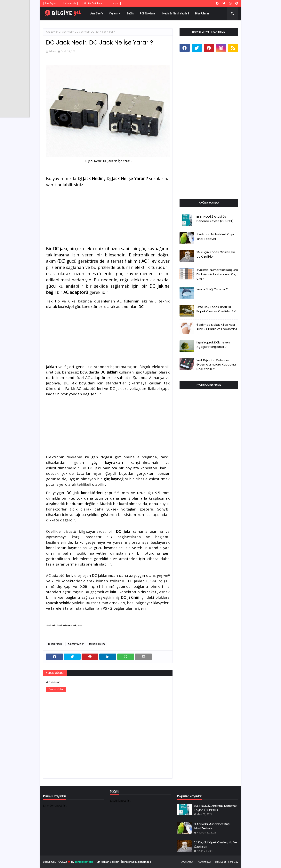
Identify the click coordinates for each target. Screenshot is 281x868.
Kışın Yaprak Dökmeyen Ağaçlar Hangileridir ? (213, 345)
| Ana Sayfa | (50, 3)
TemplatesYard (84, 862)
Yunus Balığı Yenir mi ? (212, 289)
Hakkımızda (204, 862)
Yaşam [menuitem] (113, 13)
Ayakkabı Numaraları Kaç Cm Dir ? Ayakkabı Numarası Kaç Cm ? (217, 274)
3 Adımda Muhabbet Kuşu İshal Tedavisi (215, 237)
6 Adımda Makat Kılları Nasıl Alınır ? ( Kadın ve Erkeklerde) (217, 327)
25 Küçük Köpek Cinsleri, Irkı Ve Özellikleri (216, 254)
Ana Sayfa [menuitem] (97, 13)
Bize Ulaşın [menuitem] (202, 13)
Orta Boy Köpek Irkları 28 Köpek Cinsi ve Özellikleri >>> (217, 309)
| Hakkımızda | (70, 3)
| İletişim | (115, 3)
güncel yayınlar (76, 644)
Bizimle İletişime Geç (226, 862)
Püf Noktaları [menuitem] (148, 13)
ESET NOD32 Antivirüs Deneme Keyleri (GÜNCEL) (215, 219)
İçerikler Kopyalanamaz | (136, 862)
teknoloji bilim (97, 644)
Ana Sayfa (51, 32)
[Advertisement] (108, 215)
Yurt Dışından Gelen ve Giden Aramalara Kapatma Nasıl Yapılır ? (216, 365)
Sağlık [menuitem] (130, 13)
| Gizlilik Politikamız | (94, 3)
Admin (52, 51)
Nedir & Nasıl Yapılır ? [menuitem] (176, 13)
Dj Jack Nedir (66, 32)
